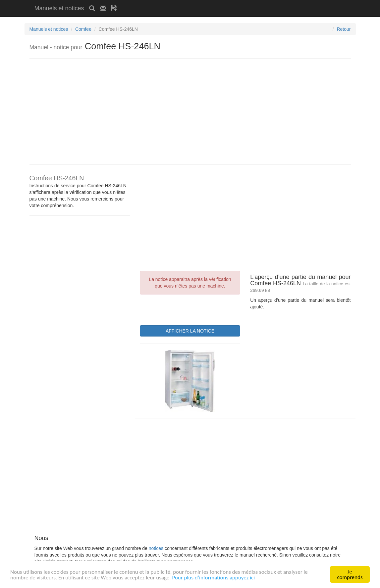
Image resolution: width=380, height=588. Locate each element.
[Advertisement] (199, 2)
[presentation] (190, 309)
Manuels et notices (59, 8)
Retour (344, 29)
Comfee (83, 29)
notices (156, 548)
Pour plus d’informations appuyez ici (213, 579)
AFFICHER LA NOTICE (190, 331)
